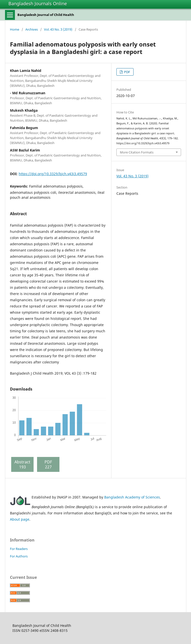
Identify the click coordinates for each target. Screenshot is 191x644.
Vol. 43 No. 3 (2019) (58, 29)
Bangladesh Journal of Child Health (46, 15)
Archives (32, 29)
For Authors (19, 556)
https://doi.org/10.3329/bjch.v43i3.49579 (53, 174)
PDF (127, 72)
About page (20, 519)
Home (15, 29)
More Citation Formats (137, 152)
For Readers (19, 549)
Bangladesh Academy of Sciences (132, 497)
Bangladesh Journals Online (38, 3)
